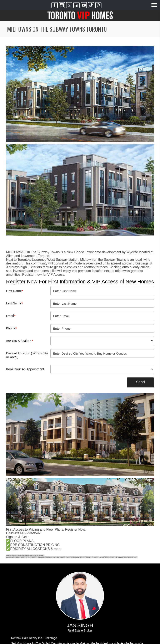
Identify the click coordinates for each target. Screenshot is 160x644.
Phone (11, 328)
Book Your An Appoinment (25, 369)
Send (138, 382)
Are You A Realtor (20, 341)
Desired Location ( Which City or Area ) (27, 355)
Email (11, 316)
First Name (15, 291)
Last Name (14, 303)
